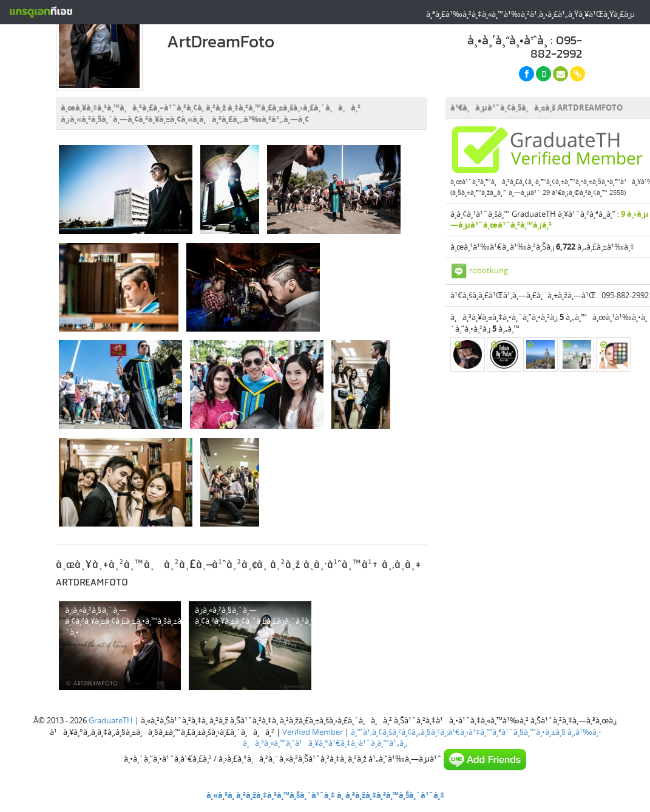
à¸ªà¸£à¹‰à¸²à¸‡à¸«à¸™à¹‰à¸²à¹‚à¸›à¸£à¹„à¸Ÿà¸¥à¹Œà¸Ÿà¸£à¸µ (530, 14)
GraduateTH (111, 720)
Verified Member (313, 732)
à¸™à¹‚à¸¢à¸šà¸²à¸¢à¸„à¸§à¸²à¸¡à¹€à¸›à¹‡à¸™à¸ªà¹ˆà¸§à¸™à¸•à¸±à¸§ (458, 732)
